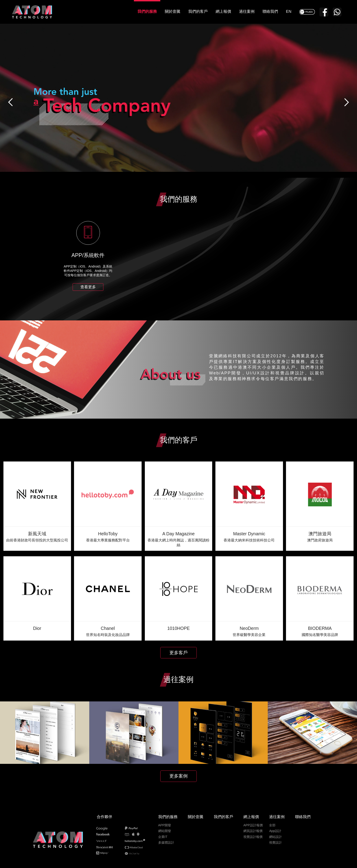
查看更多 (88, 287)
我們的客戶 (198, 12)
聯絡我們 (270, 12)
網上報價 (223, 12)
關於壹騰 (173, 12)
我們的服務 (147, 12)
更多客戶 (178, 653)
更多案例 (178, 776)
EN (289, 12)
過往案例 (247, 12)
